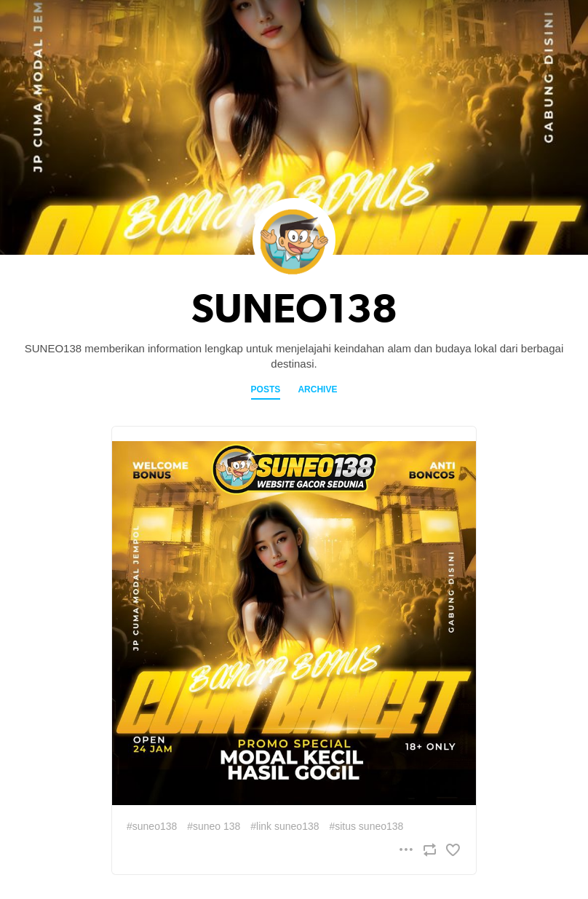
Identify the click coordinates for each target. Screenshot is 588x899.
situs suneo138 (369, 826)
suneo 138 (216, 826)
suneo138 (155, 826)
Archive (317, 389)
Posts (266, 389)
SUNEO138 (294, 309)
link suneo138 (287, 826)
